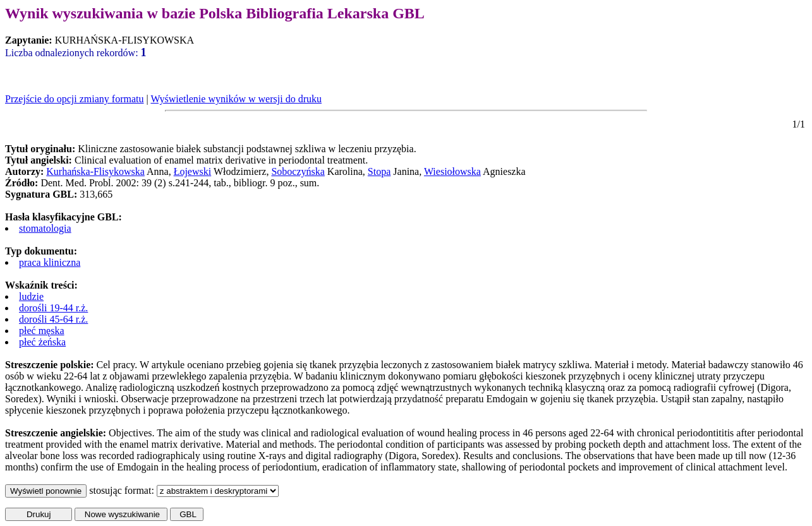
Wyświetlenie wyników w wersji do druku (236, 99)
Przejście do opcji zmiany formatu (74, 99)
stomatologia (45, 228)
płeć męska (42, 331)
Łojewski (193, 171)
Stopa (379, 171)
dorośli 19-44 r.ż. (53, 308)
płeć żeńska (42, 342)
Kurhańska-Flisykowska (95, 171)
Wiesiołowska (452, 171)
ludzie (31, 296)
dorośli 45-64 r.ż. (53, 319)
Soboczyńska (298, 171)
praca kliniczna (50, 262)
